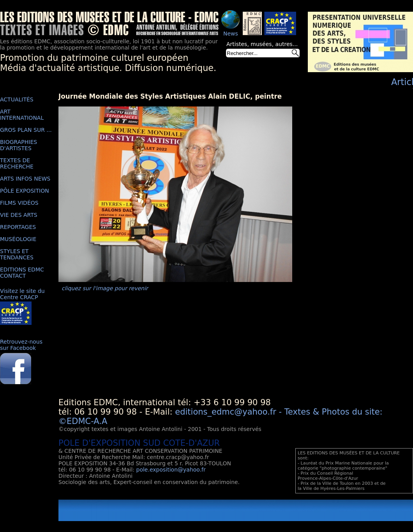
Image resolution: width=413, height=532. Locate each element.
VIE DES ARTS (19, 215)
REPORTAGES (18, 227)
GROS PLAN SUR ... (26, 130)
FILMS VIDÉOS (19, 203)
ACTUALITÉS (17, 99)
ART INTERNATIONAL (22, 115)
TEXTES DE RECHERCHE (17, 163)
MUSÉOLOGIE (18, 239)
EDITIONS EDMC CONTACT (22, 273)
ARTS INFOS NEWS (25, 179)
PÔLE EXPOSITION (25, 191)
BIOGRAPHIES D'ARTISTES (19, 145)
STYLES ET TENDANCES (17, 254)
